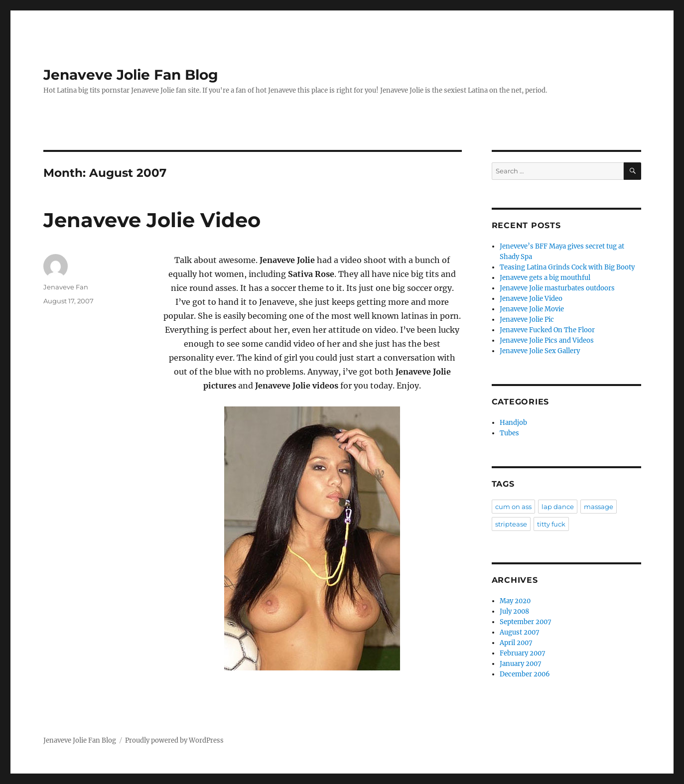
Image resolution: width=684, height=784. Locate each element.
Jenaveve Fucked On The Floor (547, 330)
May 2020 (515, 601)
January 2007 (521, 664)
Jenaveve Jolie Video (152, 220)
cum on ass (513, 507)
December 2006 (525, 674)
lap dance (558, 507)
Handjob (513, 423)
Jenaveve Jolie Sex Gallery (540, 351)
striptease (511, 524)
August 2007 (520, 632)
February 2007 (523, 653)
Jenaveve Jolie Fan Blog (131, 75)
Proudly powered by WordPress (174, 740)
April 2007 (516, 643)
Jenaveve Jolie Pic (527, 320)
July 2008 (514, 611)
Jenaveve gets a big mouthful (545, 278)
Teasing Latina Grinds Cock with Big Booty (567, 267)
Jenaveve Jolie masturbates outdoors (557, 288)
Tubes (509, 433)
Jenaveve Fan (66, 287)
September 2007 (526, 622)
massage (599, 507)
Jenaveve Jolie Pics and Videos (547, 340)
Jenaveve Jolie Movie (532, 309)
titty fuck (551, 524)
